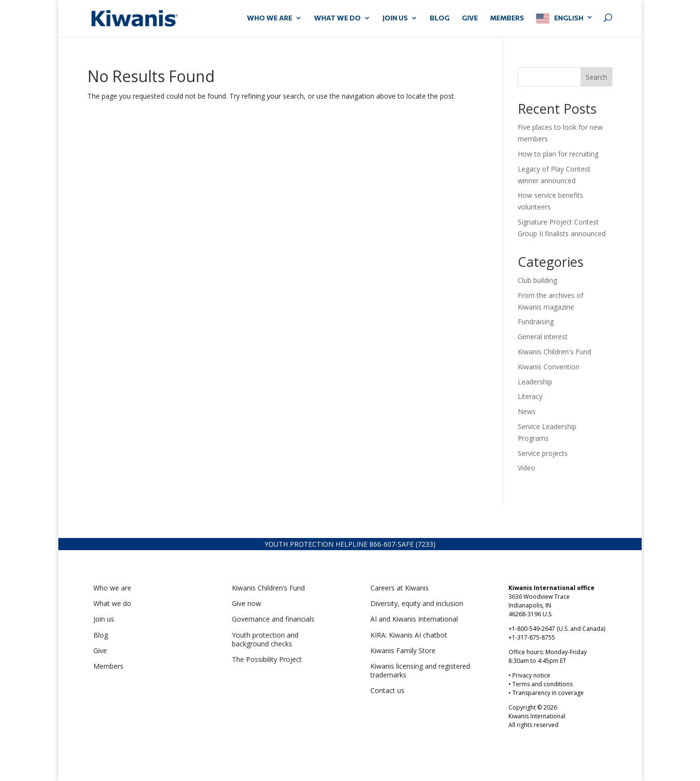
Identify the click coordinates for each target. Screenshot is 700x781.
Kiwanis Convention (549, 367)
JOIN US (395, 18)
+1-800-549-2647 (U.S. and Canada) (557, 629)
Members (108, 666)
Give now (246, 603)
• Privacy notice (529, 675)
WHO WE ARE (270, 18)
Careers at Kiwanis (400, 588)
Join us (104, 619)
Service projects (543, 453)
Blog (440, 18)
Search (596, 77)
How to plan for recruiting (559, 154)
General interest (543, 337)
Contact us (387, 690)
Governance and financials (273, 619)
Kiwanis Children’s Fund (268, 588)
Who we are (112, 588)
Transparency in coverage (548, 693)
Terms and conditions (542, 684)
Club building (537, 280)
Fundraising (536, 321)
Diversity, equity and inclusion (417, 603)
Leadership (535, 382)
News (527, 411)
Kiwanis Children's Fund (554, 352)
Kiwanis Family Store (403, 651)
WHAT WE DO (337, 18)
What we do (112, 603)
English (569, 18)
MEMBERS (507, 18)
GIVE (470, 18)
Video (526, 468)
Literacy (530, 396)
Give (100, 651)
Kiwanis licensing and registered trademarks (420, 670)
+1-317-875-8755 (532, 637)
